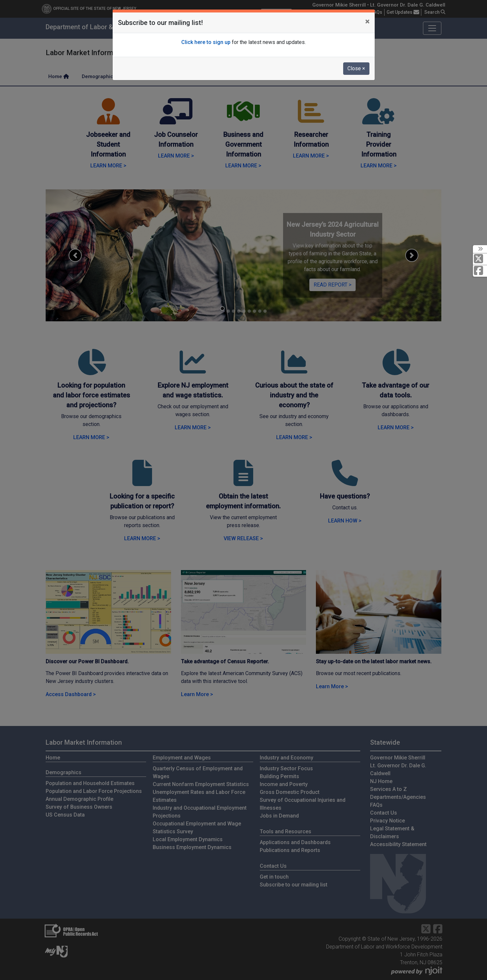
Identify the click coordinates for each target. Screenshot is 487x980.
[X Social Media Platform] (480, 259)
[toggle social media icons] (480, 249)
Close (356, 68)
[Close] (367, 22)
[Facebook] (480, 271)
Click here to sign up (206, 42)
